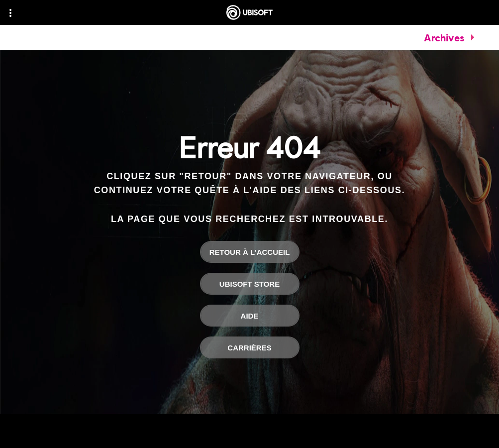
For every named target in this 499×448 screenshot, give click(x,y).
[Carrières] (250, 347)
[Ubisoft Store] (250, 284)
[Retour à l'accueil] (250, 252)
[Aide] (250, 316)
